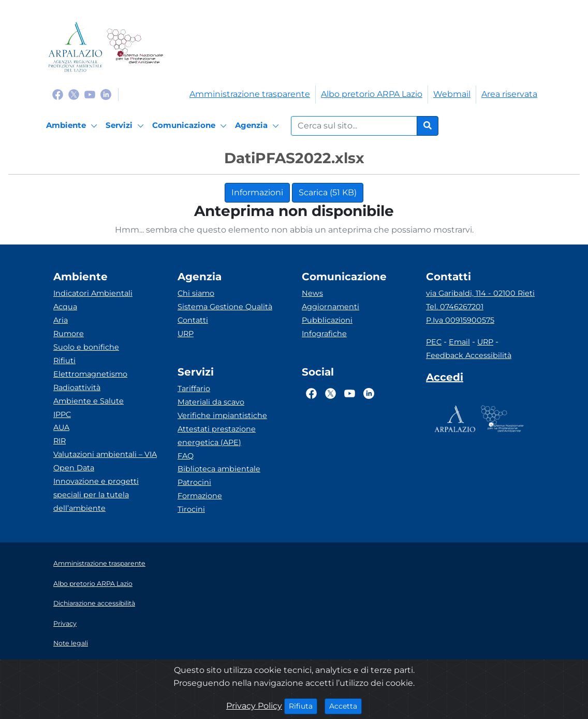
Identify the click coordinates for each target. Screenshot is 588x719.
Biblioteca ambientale (219, 469)
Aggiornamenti (330, 307)
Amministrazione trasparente (250, 94)
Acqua (65, 307)
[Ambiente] (73, 126)
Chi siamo (196, 293)
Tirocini (191, 509)
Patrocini (194, 482)
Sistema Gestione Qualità (225, 307)
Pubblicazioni (327, 320)
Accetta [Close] (346, 706)
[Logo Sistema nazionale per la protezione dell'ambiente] (135, 47)
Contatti (193, 320)
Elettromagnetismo (90, 374)
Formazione (200, 496)
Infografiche (324, 334)
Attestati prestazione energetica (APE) (217, 436)
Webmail (452, 94)
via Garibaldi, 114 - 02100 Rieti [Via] (480, 293)
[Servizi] (126, 126)
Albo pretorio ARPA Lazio (372, 94)
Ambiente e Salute (89, 401)
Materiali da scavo (211, 402)
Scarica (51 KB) (328, 192)
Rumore (69, 334)
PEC (434, 342)
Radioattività (77, 387)
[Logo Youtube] (90, 94)
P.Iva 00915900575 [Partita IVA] (460, 320)
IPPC (62, 414)
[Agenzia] (259, 126)
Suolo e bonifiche (86, 347)
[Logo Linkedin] (106, 94)
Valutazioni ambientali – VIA (105, 454)
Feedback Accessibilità (469, 355)
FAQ (186, 456)
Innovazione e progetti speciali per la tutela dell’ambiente (96, 495)
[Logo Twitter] (74, 94)
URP (186, 334)
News (312, 293)
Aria (61, 320)
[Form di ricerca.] (354, 126)
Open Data (74, 468)
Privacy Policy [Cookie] (254, 706)
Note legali (71, 643)
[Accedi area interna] (445, 379)
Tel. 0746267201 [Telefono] (455, 307)
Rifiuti (64, 361)
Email (459, 342)
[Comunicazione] (191, 126)
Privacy (65, 623)
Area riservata (509, 94)
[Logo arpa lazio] (75, 47)
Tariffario (194, 389)
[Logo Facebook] (58, 94)
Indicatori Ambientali (93, 293)
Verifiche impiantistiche (222, 415)
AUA (61, 427)
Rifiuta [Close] (303, 706)
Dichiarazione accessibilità (94, 603)
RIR (60, 441)
